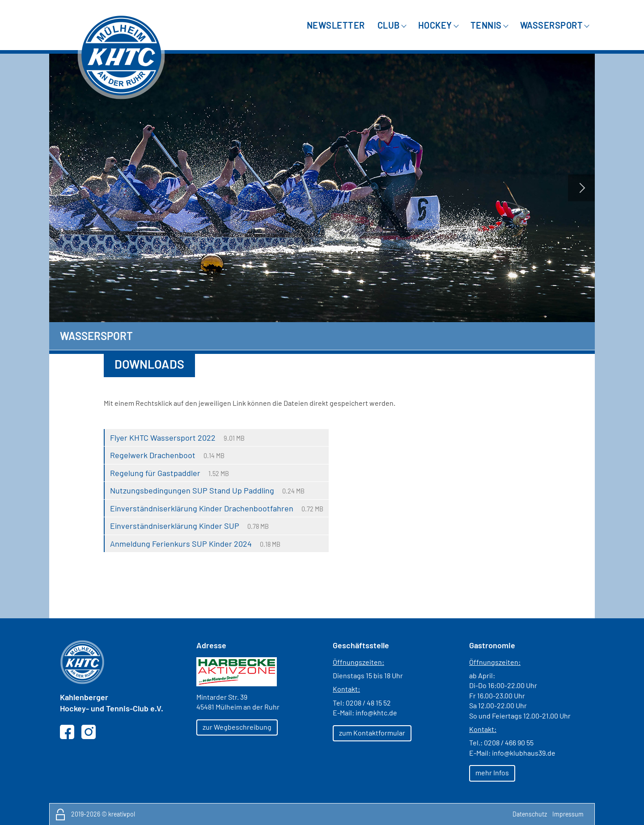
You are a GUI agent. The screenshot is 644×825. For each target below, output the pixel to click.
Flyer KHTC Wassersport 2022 (163, 438)
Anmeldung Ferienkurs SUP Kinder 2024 (181, 544)
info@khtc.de (376, 712)
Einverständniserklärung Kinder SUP (175, 526)
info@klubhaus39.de (524, 753)
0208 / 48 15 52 (368, 703)
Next (581, 188)
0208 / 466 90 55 (509, 742)
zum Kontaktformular (372, 733)
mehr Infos (492, 772)
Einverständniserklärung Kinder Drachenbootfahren (202, 508)
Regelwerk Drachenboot (153, 455)
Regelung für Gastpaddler (155, 473)
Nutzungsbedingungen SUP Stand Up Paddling (192, 490)
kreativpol (122, 814)
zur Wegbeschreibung (237, 727)
